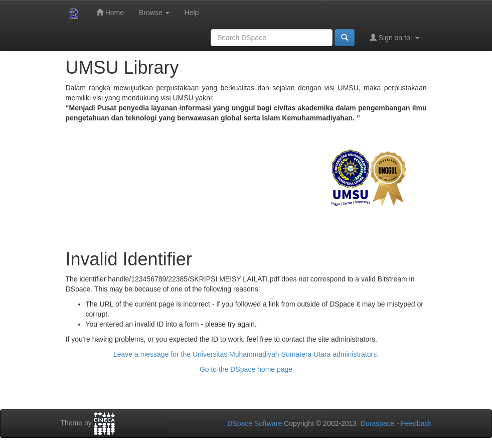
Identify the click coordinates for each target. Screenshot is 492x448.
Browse (154, 13)
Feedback (416, 423)
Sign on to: (394, 37)
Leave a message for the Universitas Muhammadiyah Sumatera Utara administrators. (246, 354)
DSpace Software (255, 423)
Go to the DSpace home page (246, 369)
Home (110, 12)
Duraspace (378, 423)
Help (192, 13)
